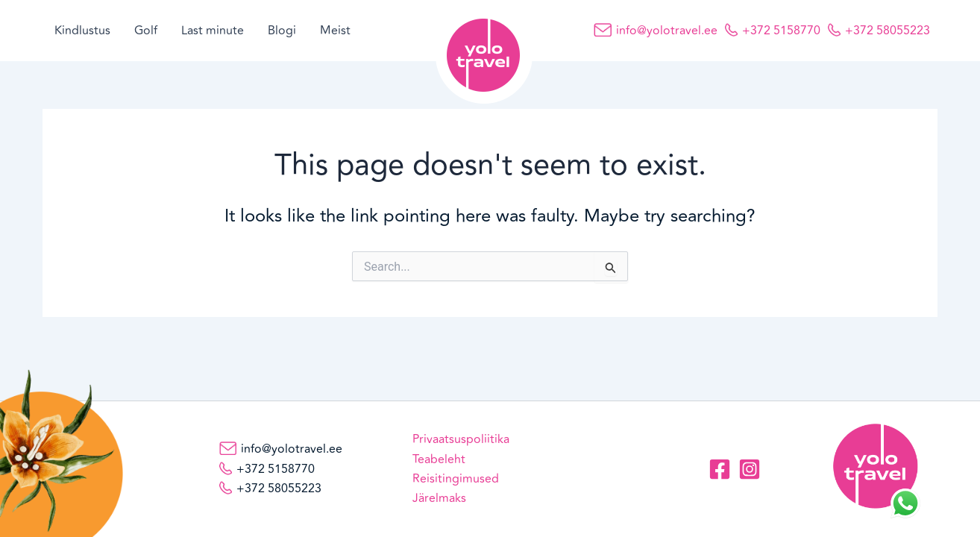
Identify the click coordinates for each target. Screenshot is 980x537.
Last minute (213, 31)
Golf (146, 31)
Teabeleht (439, 459)
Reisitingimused (456, 479)
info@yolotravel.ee (667, 31)
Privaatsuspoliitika (461, 439)
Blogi (282, 31)
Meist (335, 31)
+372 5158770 (781, 31)
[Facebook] (720, 469)
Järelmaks (439, 498)
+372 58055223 (888, 31)
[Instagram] (750, 469)
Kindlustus (82, 31)
